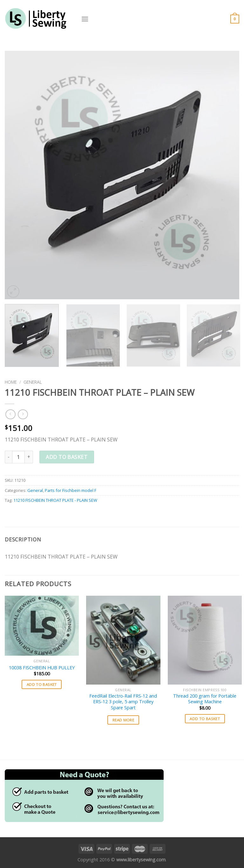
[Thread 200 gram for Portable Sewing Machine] (205, 640)
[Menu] (85, 19)
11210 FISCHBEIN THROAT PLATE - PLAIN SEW (55, 500)
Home (11, 382)
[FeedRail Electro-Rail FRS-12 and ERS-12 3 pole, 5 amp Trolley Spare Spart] (123, 640)
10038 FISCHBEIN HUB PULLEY (42, 668)
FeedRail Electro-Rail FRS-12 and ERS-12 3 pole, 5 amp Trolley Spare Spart (123, 702)
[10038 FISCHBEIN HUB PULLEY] (42, 626)
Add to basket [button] (42, 684)
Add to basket (67, 457)
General (33, 382)
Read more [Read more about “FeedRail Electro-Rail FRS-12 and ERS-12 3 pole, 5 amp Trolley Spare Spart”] (123, 720)
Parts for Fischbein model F (71, 490)
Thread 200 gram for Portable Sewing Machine (205, 699)
